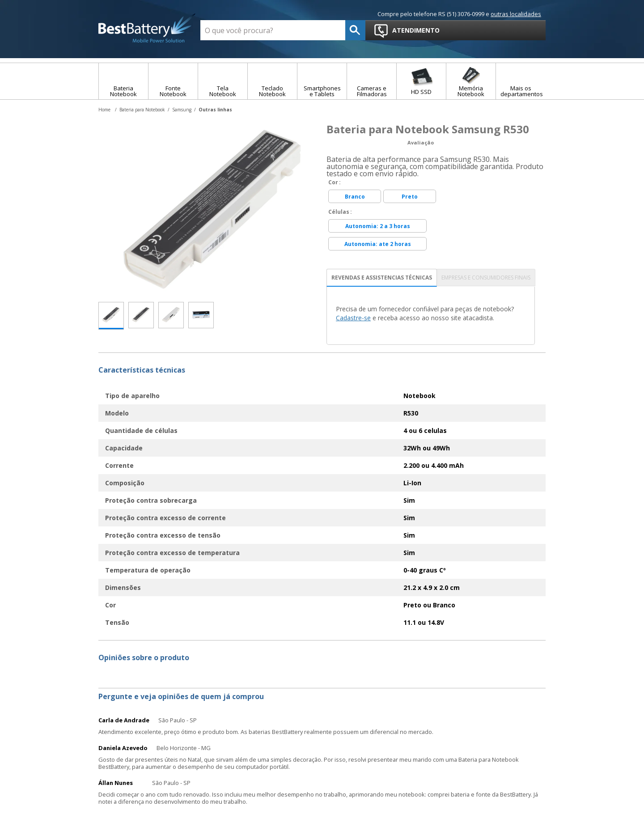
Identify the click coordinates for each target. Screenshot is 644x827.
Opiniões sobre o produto (144, 657)
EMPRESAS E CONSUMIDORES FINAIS (486, 278)
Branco (355, 197)
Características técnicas (142, 370)
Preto (410, 197)
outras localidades (516, 14)
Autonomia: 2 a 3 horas (378, 226)
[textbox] (273, 30)
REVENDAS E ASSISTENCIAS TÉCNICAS (382, 278)
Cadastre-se (353, 318)
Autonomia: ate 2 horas (378, 244)
